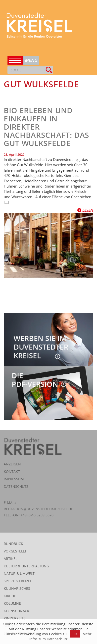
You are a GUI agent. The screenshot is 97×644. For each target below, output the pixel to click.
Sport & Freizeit (18, 581)
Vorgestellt (15, 551)
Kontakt (12, 471)
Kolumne (12, 603)
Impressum (14, 479)
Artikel (10, 559)
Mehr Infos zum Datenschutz (60, 636)
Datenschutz (16, 486)
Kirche (10, 596)
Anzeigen (12, 464)
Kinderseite (15, 618)
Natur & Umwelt (19, 573)
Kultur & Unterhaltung (26, 566)
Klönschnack (17, 611)
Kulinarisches (17, 588)
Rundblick (13, 544)
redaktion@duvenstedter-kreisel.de (38, 509)
